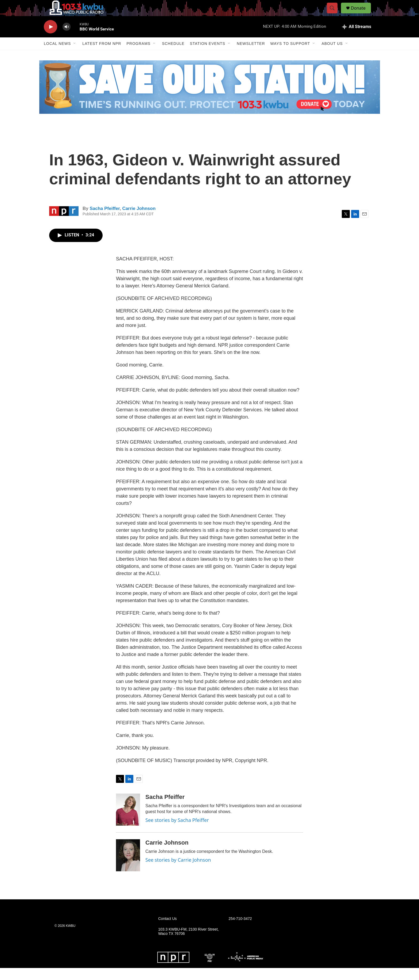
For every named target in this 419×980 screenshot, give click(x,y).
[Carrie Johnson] (128, 867)
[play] (51, 39)
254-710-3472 (240, 931)
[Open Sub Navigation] (75, 56)
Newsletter (251, 56)
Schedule (173, 56)
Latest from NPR (102, 56)
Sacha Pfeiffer (104, 220)
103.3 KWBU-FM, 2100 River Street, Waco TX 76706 (188, 944)
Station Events (207, 56)
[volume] (67, 39)
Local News (57, 56)
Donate (362, 14)
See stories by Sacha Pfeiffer (177, 832)
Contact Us (167, 931)
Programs (138, 56)
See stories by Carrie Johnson (178, 872)
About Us (332, 56)
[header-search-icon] (335, 14)
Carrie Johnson (139, 220)
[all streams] (357, 39)
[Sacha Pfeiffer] (128, 822)
